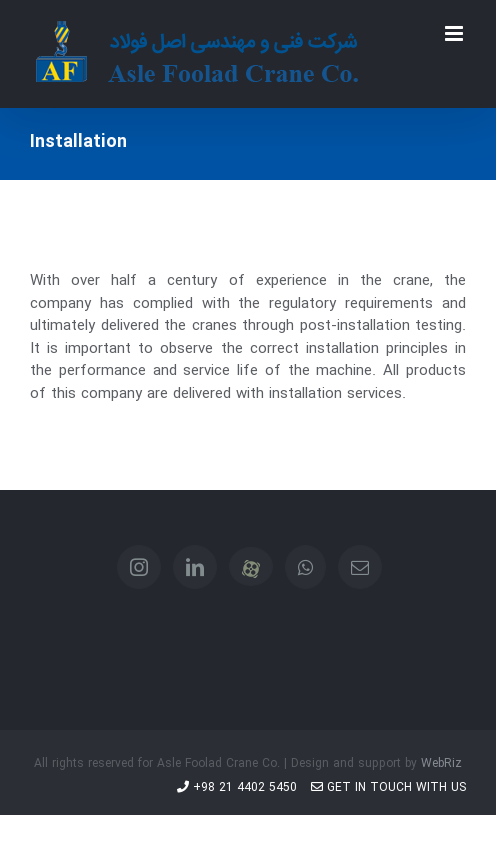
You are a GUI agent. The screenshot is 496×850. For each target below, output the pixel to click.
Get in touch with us (388, 787)
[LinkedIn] (195, 567)
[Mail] (360, 567)
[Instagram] (139, 567)
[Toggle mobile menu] (455, 33)
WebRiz (441, 763)
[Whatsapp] (305, 567)
